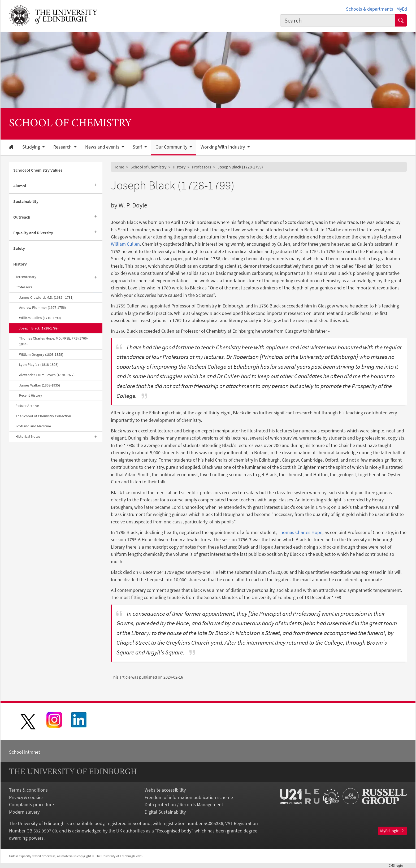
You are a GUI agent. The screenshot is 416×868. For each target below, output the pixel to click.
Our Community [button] (172, 147)
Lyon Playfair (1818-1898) (39, 364)
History (20, 264)
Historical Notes (28, 436)
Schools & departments (370, 9)
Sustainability (26, 201)
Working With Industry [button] (223, 147)
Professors (24, 287)
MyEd (402, 9)
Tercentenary (26, 277)
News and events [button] (103, 147)
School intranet (25, 752)
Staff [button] (138, 147)
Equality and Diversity (33, 233)
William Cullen (125, 244)
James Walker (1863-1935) (40, 385)
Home (119, 167)
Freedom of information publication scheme (189, 797)
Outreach (22, 217)
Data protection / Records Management (184, 804)
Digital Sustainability (165, 812)
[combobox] (337, 20)
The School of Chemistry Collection (43, 416)
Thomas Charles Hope (300, 532)
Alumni (20, 186)
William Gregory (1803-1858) (41, 354)
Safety (19, 248)
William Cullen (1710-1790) (40, 318)
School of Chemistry (148, 167)
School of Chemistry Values (38, 170)
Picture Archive (27, 406)
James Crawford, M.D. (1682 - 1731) (46, 297)
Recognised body (174, 831)
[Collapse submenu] (98, 264)
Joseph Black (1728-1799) (39, 328)
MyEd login (392, 831)
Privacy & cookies (26, 797)
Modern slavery (24, 812)
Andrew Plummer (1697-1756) (42, 307)
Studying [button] (32, 147)
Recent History (31, 395)
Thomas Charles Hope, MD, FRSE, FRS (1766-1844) (53, 341)
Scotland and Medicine (33, 426)
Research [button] (63, 147)
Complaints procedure (31, 804)
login (398, 865)
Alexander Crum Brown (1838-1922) (47, 375)
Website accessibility (165, 790)
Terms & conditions (28, 790)
